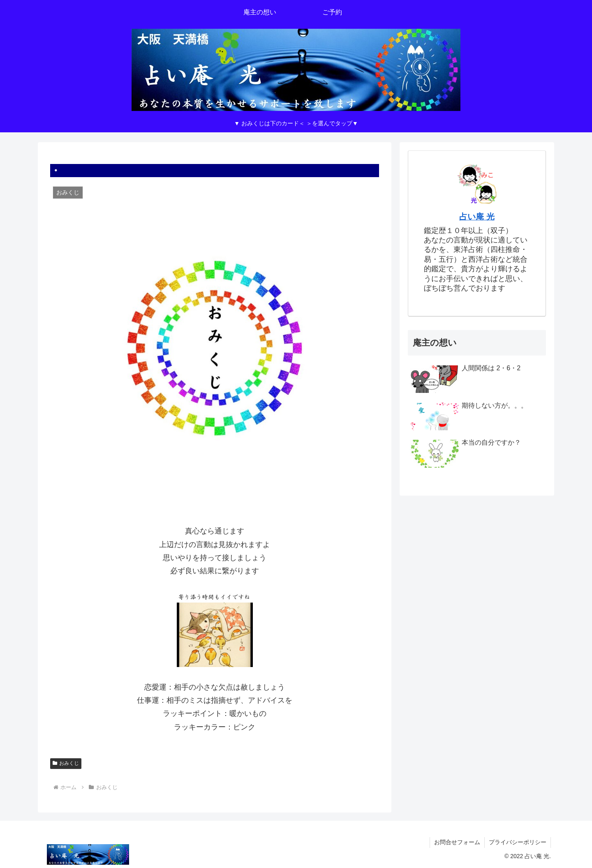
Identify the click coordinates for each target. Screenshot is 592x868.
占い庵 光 (477, 217)
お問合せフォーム (457, 842)
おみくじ (66, 763)
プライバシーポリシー (518, 842)
